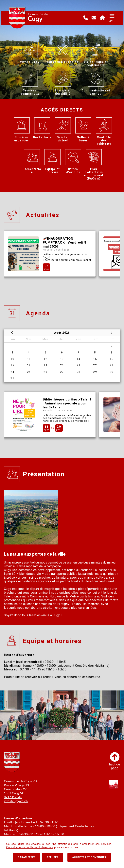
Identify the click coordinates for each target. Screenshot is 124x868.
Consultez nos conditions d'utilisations (30, 847)
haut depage (115, 761)
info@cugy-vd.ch (16, 801)
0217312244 (13, 797)
